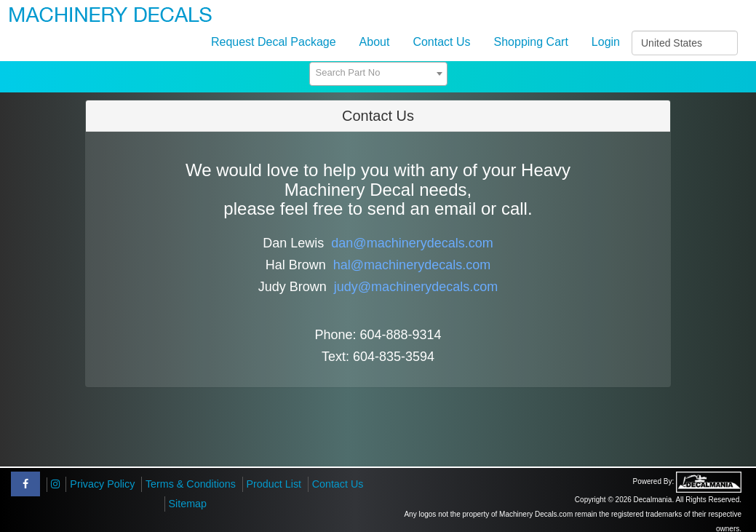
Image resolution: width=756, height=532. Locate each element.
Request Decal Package (274, 42)
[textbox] (378, 73)
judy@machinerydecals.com (416, 287)
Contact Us (441, 42)
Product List (274, 484)
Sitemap (188, 504)
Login (606, 42)
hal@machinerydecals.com (412, 265)
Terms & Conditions (191, 484)
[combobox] (378, 74)
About (375, 42)
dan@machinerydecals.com (412, 243)
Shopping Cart (531, 42)
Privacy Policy (102, 484)
